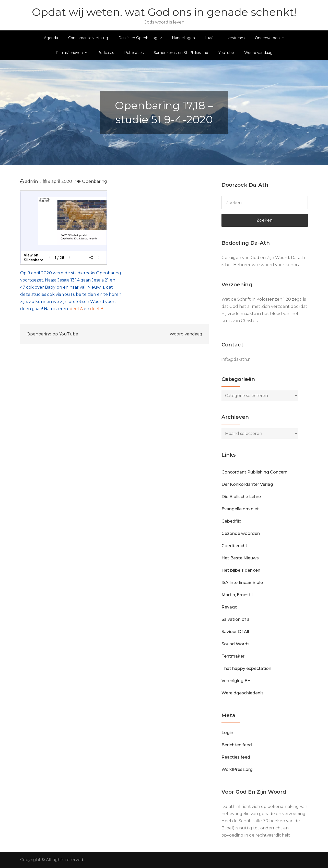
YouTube (226, 53)
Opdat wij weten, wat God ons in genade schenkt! (164, 12)
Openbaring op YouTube (52, 334)
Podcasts (106, 53)
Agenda (51, 38)
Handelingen (183, 38)
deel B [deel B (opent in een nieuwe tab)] (97, 309)
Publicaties (134, 53)
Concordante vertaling (88, 38)
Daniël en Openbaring (138, 38)
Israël (210, 38)
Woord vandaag (258, 53)
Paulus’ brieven (69, 53)
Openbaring (95, 181)
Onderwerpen (267, 38)
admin (31, 181)
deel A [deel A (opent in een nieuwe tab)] (76, 309)
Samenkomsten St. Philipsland (181, 53)
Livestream (235, 38)
